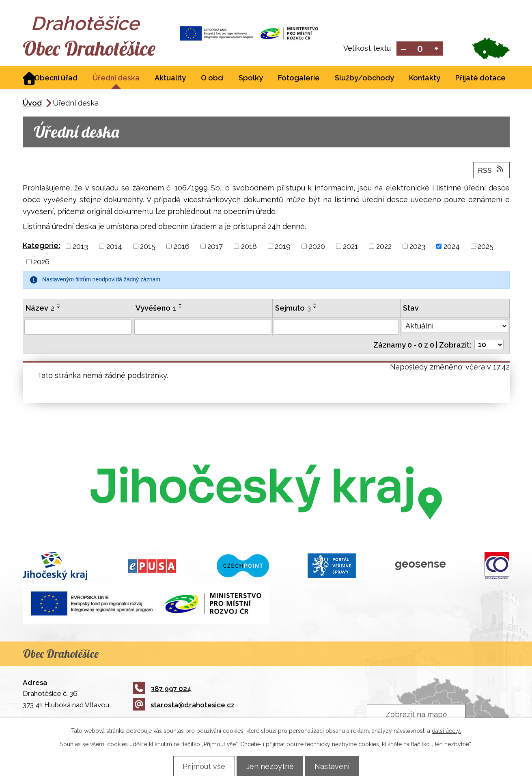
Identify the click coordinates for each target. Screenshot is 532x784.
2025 (486, 247)
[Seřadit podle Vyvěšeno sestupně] (181, 308)
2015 (148, 247)
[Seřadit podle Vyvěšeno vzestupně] (181, 305)
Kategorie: (41, 246)
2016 (182, 247)
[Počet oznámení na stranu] (489, 346)
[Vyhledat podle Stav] (455, 327)
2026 (41, 262)
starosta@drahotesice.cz (184, 706)
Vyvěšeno (156, 309)
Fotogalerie (299, 79)
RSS (491, 171)
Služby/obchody (364, 79)
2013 (80, 247)
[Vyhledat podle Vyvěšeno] (203, 328)
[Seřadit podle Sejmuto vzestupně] (315, 305)
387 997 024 (162, 689)
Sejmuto (293, 309)
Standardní (420, 49)
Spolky (251, 79)
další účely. (446, 730)
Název (40, 309)
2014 (114, 247)
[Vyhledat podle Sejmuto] (336, 328)
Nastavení (336, 766)
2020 (317, 247)
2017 (215, 247)
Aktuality (170, 79)
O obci (212, 79)
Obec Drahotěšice (95, 49)
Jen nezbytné (270, 766)
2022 (384, 247)
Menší (404, 49)
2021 (350, 247)
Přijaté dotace (480, 79)
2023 (417, 247)
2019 (283, 247)
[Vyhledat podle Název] (78, 328)
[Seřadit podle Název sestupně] (59, 308)
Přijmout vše (201, 766)
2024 (452, 247)
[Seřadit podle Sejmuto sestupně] (315, 308)
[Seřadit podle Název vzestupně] (59, 305)
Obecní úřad (56, 79)
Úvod (32, 104)
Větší (436, 49)
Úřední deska (116, 79)
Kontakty (425, 79)
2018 (249, 247)
